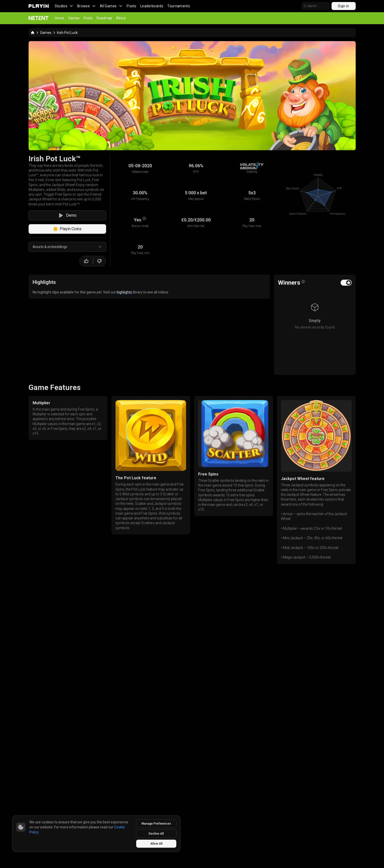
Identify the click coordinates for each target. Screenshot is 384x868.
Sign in (343, 6)
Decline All (156, 834)
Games (74, 18)
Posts (131, 6)
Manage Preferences (156, 824)
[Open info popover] (303, 282)
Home (59, 18)
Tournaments (179, 6)
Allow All (156, 844)
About (121, 18)
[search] (316, 6)
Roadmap (104, 18)
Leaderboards (152, 6)
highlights (124, 292)
